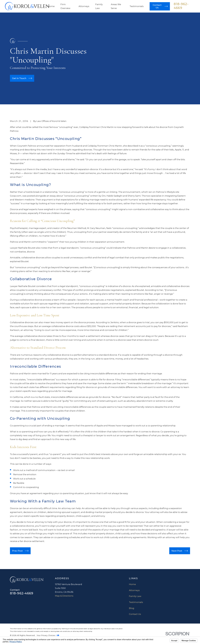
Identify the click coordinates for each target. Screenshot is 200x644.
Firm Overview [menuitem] (65, 6)
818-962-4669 (181, 6)
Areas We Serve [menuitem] (116, 6)
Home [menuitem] (51, 6)
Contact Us (135, 614)
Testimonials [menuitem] (137, 6)
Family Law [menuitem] (99, 6)
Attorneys (134, 590)
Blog (132, 608)
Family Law (135, 596)
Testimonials (136, 602)
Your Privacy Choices (48, 635)
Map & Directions (64, 596)
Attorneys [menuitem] (84, 6)
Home (132, 584)
